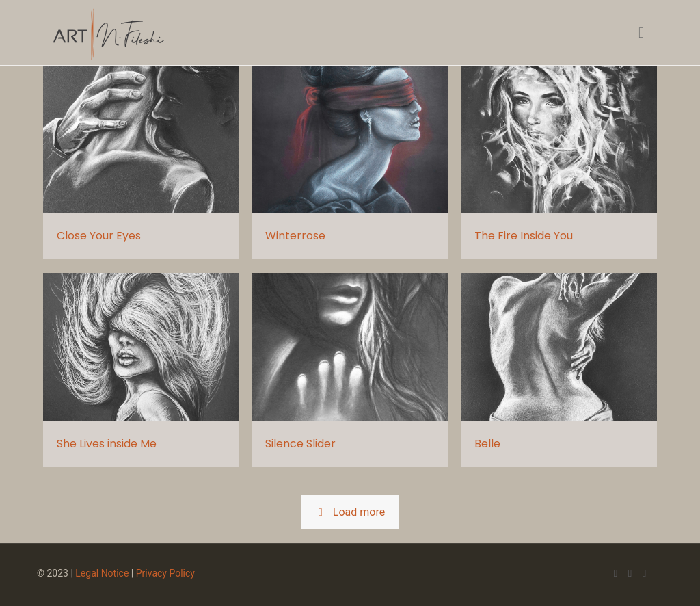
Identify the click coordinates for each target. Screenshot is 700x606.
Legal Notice (102, 573)
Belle (487, 444)
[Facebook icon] (616, 573)
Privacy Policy (165, 573)
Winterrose (295, 236)
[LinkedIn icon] (644, 573)
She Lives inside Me (107, 444)
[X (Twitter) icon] (630, 573)
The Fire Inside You (524, 236)
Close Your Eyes (99, 236)
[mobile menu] (641, 33)
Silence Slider (300, 444)
